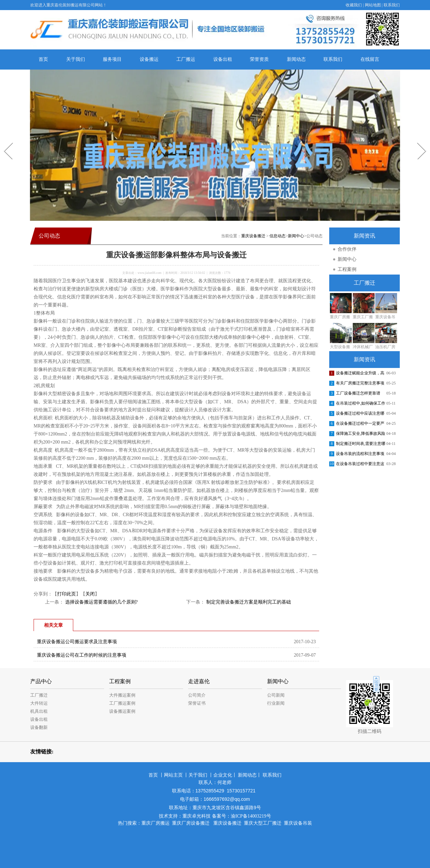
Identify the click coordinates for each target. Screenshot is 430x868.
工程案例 (347, 269)
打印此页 (67, 594)
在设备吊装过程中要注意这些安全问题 (360, 465)
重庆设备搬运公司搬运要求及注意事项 (77, 642)
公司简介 (197, 695)
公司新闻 (276, 695)
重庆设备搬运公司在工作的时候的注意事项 (82, 655)
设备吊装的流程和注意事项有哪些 (360, 455)
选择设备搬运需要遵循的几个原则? (101, 602)
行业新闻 (276, 703)
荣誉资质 (259, 59)
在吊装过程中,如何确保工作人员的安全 (361, 405)
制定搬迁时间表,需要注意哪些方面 (361, 445)
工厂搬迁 (39, 695)
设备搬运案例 (122, 711)
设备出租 (223, 59)
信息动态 (277, 236)
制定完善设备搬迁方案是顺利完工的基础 (248, 602)
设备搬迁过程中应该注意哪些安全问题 (360, 415)
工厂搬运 (186, 59)
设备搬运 (149, 59)
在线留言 (370, 59)
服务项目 (112, 59)
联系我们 (392, 5)
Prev (4, 140)
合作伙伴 (347, 249)
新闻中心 (296, 236)
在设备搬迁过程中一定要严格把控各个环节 (360, 425)
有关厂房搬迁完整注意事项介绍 (360, 384)
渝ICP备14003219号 (251, 816)
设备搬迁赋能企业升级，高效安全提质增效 (360, 374)
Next (418, 140)
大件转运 (39, 703)
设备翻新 (39, 727)
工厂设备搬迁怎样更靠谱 (358, 393)
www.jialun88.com (149, 273)
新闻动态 (296, 59)
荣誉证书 (197, 703)
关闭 (90, 594)
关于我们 (76, 59)
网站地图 (373, 5)
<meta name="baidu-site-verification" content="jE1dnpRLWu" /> (215, 841)
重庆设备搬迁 (253, 236)
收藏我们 (354, 5)
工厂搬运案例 (122, 703)
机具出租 (39, 711)
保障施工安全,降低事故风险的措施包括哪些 (361, 435)
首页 (43, 59)
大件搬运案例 (122, 695)
